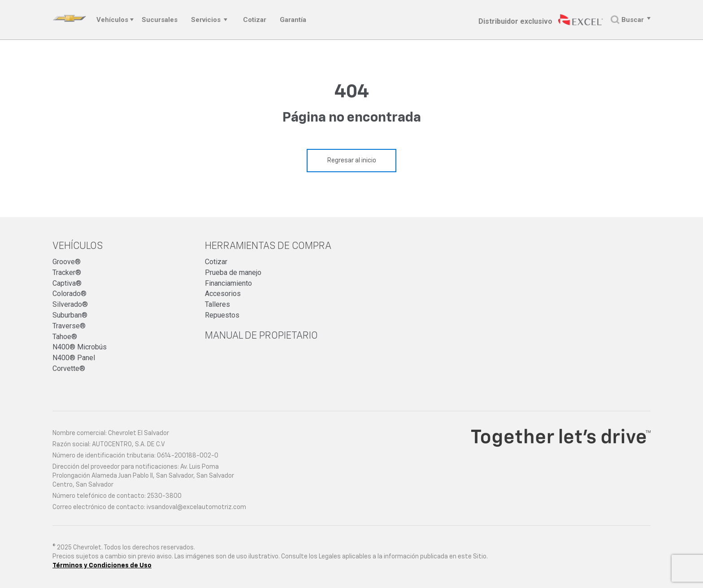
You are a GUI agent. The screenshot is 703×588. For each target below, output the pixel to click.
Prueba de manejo (233, 272)
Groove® (67, 262)
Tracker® (67, 272)
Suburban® (70, 315)
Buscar (627, 20)
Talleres (217, 304)
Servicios (206, 20)
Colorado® (69, 294)
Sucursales (160, 20)
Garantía (293, 20)
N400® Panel (74, 358)
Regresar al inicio (352, 161)
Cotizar (255, 20)
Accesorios (223, 294)
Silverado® (70, 304)
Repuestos (222, 315)
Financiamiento (228, 283)
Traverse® (69, 326)
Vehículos (112, 20)
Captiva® (67, 283)
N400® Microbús (80, 347)
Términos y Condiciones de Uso (102, 566)
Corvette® (69, 368)
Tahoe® (65, 337)
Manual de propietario (261, 336)
